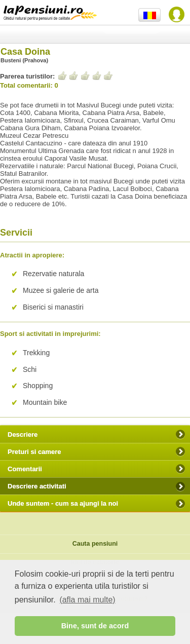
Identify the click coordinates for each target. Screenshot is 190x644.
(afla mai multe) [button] (87, 600)
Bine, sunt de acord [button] (95, 626)
